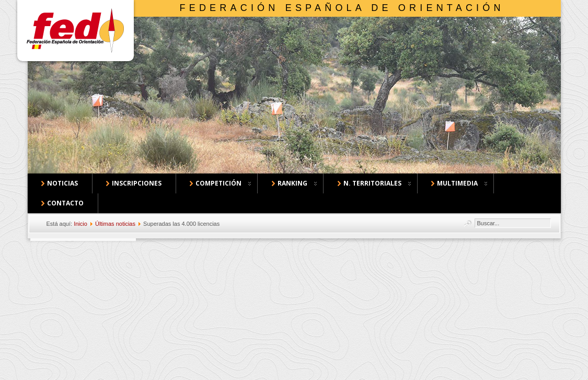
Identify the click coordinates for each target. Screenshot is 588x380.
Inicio (80, 224)
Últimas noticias (115, 224)
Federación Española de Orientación (342, 8)
